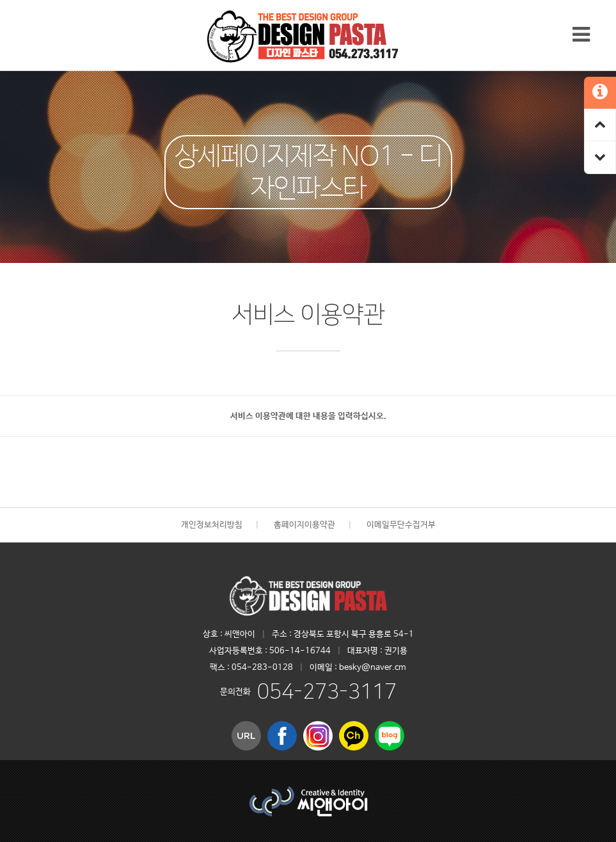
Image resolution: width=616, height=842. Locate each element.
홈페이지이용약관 (304, 525)
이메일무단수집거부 (401, 525)
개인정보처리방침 (212, 525)
